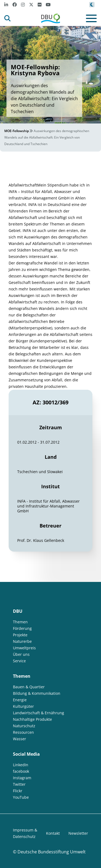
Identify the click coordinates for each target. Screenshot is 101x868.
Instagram (22, 778)
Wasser (20, 739)
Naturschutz (24, 726)
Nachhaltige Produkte (32, 719)
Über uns (21, 654)
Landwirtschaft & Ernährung (39, 713)
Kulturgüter (23, 706)
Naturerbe (22, 641)
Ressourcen (23, 732)
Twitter (19, 784)
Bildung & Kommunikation (37, 693)
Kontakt (53, 833)
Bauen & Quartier (29, 687)
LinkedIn (21, 765)
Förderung (22, 628)
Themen (20, 622)
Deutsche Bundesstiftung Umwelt (52, 852)
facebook (21, 771)
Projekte (20, 635)
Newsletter (78, 833)
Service (19, 661)
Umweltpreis (24, 648)
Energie (20, 700)
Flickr (18, 791)
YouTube (21, 797)
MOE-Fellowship (17, 131)
